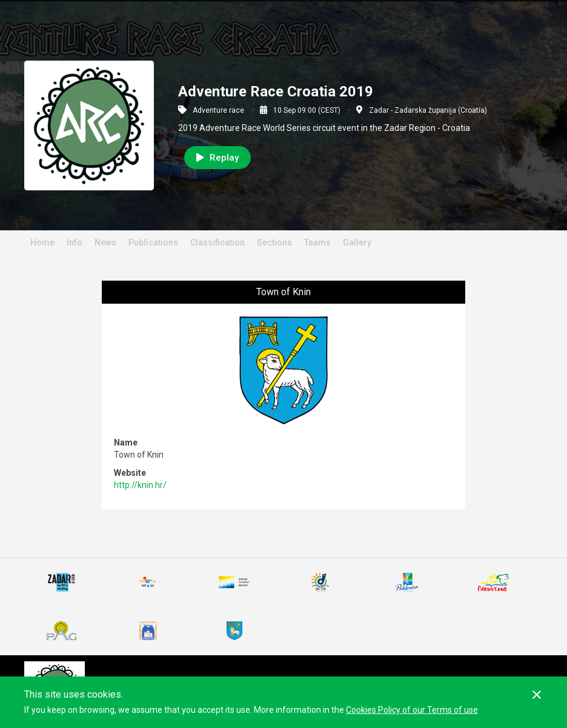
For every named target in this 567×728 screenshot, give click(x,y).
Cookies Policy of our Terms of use (412, 710)
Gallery (357, 242)
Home (42, 242)
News (105, 242)
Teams (317, 242)
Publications (153, 242)
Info (75, 242)
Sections (274, 242)
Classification (217, 242)
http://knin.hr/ (140, 485)
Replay (217, 158)
